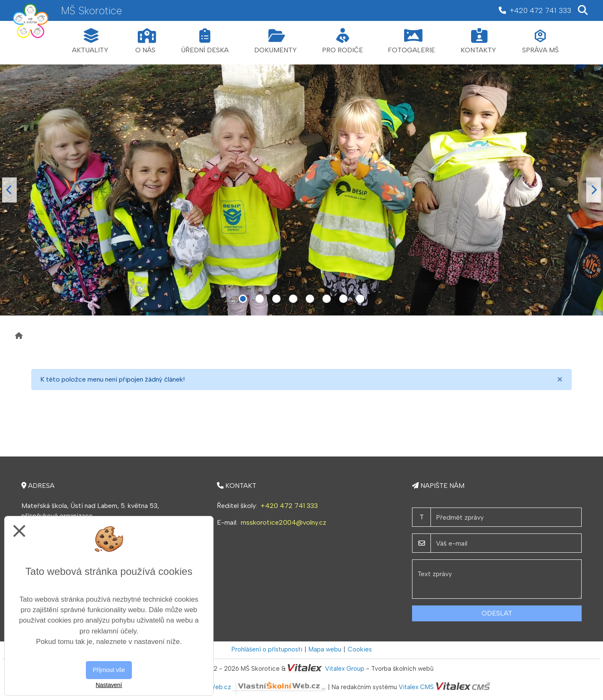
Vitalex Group (345, 669)
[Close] (560, 379)
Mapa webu (325, 649)
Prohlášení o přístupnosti (267, 649)
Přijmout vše (109, 670)
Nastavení (109, 685)
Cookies (360, 649)
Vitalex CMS (416, 687)
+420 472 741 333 (289, 506)
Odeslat (497, 613)
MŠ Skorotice (91, 10)
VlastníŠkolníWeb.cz (249, 687)
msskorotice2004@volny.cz (283, 522)
